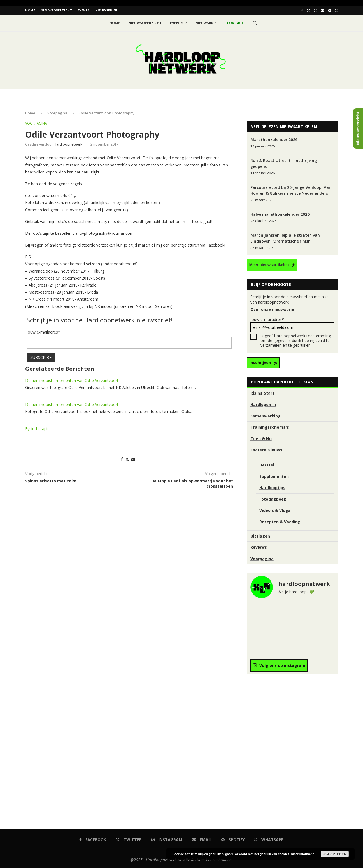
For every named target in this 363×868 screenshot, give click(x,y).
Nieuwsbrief (106, 10)
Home (30, 10)
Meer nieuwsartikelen (269, 265)
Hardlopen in (263, 404)
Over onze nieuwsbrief (273, 309)
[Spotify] (330, 10)
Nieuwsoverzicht (56, 10)
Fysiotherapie (37, 428)
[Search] (255, 23)
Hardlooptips (272, 488)
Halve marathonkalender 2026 (280, 214)
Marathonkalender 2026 (274, 139)
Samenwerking (266, 416)
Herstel (267, 465)
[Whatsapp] (336, 10)
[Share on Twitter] (127, 459)
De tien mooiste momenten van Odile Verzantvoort (72, 380)
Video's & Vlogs (275, 510)
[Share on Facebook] (122, 459)
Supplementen (274, 476)
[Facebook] (302, 10)
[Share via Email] (133, 459)
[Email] (323, 10)
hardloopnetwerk (68, 144)
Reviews (259, 547)
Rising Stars (262, 393)
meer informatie (303, 854)
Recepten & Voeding (280, 521)
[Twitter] (309, 10)
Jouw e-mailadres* (292, 324)
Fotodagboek (273, 499)
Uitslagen (260, 536)
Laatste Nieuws (266, 450)
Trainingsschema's (270, 427)
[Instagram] (316, 10)
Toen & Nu (261, 438)
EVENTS (84, 10)
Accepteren (335, 854)
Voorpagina (57, 113)
